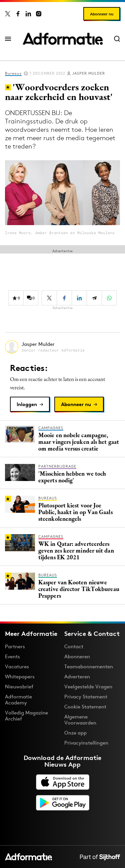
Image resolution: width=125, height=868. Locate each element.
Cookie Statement (85, 707)
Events (12, 656)
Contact (74, 646)
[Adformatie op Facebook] (18, 14)
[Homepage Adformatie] (63, 39)
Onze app (75, 733)
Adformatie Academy (18, 700)
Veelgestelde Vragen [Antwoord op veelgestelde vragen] (88, 687)
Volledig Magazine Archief (26, 716)
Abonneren (77, 656)
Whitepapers (20, 677)
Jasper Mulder (89, 73)
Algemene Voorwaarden (80, 720)
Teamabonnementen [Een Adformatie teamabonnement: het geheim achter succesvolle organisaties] (89, 666)
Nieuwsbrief (19, 687)
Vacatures (17, 666)
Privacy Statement (86, 697)
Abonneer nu (102, 14)
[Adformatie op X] (8, 14)
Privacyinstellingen (86, 743)
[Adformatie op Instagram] (39, 14)
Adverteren (77, 677)
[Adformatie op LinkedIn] (28, 14)
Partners (15, 646)
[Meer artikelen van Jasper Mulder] (62, 347)
